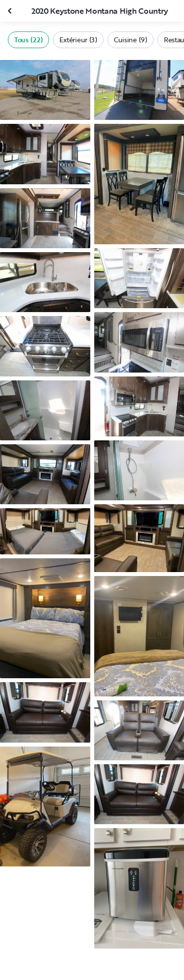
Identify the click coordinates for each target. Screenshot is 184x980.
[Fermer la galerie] (11, 11)
